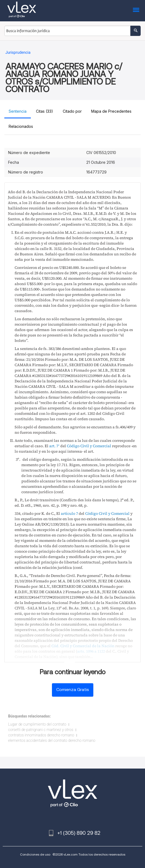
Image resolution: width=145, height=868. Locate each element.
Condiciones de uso (35, 854)
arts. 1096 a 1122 (91, 651)
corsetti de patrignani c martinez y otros (41, 730)
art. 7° (54, 446)
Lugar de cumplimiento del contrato (37, 724)
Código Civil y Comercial (89, 446)
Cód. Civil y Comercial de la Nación (83, 646)
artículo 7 (69, 513)
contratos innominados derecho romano (41, 735)
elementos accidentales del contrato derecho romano (52, 740)
